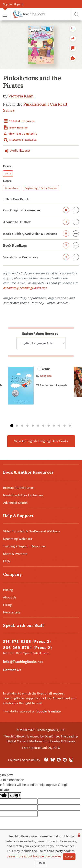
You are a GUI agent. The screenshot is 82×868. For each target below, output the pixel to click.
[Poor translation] (15, 795)
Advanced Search (15, 503)
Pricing (8, 590)
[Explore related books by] (41, 343)
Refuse (41, 863)
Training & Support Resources (24, 546)
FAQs (7, 561)
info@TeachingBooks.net (23, 662)
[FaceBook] (46, 760)
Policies (14, 760)
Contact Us (12, 670)
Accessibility (31, 760)
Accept (69, 856)
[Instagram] (71, 760)
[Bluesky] (52, 760)
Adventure (12, 188)
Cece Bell (46, 376)
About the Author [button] (41, 222)
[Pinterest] (59, 760)
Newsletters (12, 612)
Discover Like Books (20, 140)
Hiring (7, 605)
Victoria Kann (21, 96)
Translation (32, 711)
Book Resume (15, 128)
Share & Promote (15, 554)
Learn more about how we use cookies (34, 856)
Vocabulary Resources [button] (41, 257)
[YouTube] (65, 760)
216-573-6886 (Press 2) (27, 642)
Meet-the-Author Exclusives (23, 495)
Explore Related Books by (40, 334)
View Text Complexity (20, 134)
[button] (5, 14)
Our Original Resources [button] (41, 210)
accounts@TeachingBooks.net (25, 288)
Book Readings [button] (41, 245)
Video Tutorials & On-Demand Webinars (32, 531)
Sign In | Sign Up (14, 4)
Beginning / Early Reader (41, 188)
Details (16, 199)
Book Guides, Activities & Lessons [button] (41, 234)
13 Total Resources (19, 121)
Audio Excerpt (17, 151)
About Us (10, 597)
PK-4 (8, 173)
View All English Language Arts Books (41, 441)
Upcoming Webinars (17, 539)
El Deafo (43, 369)
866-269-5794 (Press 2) (28, 648)
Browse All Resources (19, 488)
